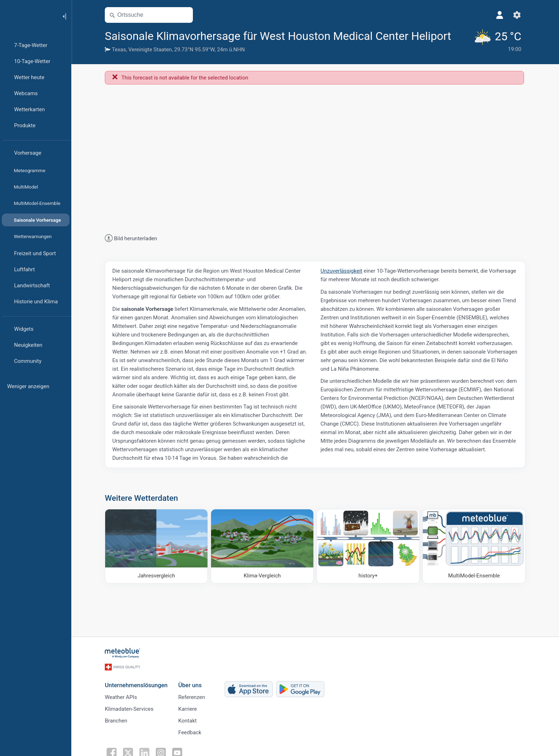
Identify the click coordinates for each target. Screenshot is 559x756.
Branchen (116, 721)
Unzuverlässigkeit (341, 271)
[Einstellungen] (517, 15)
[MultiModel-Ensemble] (474, 546)
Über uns (190, 685)
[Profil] (500, 15)
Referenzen (192, 697)
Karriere (188, 709)
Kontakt (188, 721)
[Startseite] (28, 16)
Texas (119, 50)
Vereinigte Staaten (150, 50)
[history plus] (368, 546)
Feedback (190, 732)
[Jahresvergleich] (156, 546)
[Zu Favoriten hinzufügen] (460, 35)
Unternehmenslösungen (136, 685)
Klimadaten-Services (129, 709)
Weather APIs (121, 697)
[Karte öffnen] (184, 15)
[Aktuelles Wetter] (497, 41)
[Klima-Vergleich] (262, 546)
